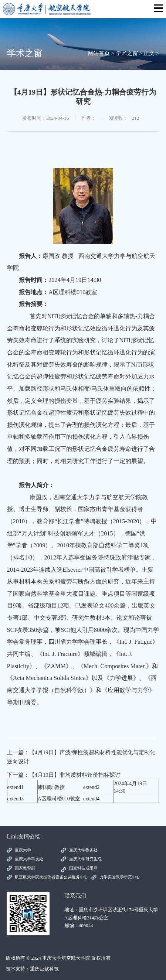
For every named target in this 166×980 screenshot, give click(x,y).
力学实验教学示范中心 (120, 877)
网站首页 (99, 53)
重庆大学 (23, 850)
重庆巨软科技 (44, 969)
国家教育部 (25, 868)
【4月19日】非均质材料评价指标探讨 (75, 775)
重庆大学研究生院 (85, 859)
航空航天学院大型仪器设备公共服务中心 (51, 877)
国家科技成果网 (83, 868)
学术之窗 (127, 53)
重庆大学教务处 (83, 850)
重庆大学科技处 (29, 859)
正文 (149, 53)
